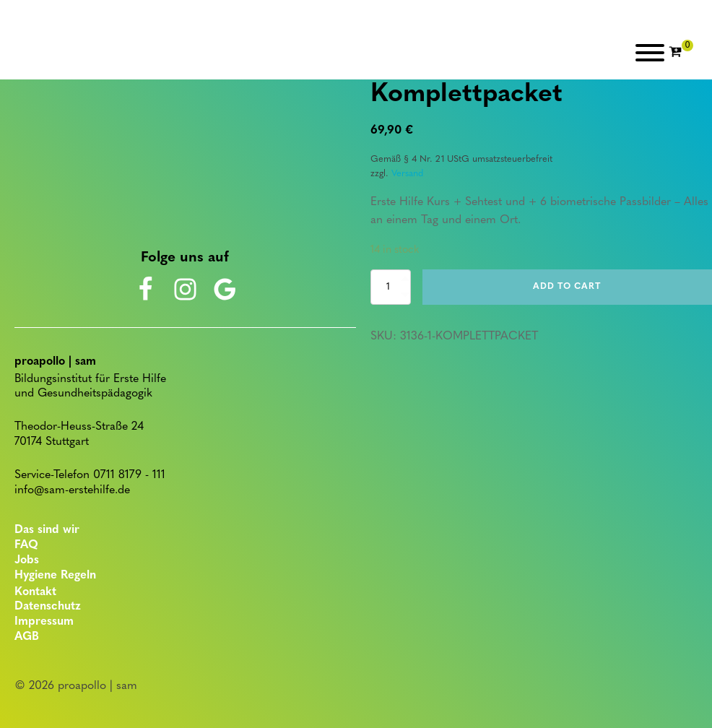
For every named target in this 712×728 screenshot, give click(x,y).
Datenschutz (48, 607)
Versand (407, 174)
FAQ (26, 545)
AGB (27, 637)
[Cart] (681, 53)
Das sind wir (47, 530)
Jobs (27, 560)
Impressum (44, 622)
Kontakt (35, 592)
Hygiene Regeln (55, 576)
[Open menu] (650, 53)
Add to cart (567, 287)
